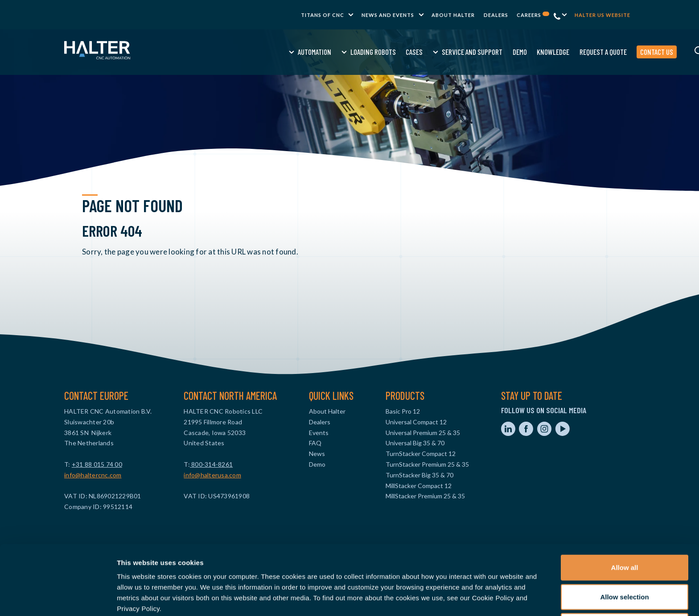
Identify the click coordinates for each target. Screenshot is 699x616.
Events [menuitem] (319, 433)
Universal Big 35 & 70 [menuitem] (415, 443)
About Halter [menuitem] (453, 15)
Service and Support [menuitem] (403, 52)
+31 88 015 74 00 (97, 464)
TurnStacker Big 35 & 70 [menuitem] (419, 475)
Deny (625, 587)
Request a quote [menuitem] (533, 52)
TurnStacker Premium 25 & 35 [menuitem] (427, 464)
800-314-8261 (211, 464)
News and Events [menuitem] (388, 15)
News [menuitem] (317, 454)
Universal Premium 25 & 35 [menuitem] (423, 433)
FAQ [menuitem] (315, 443)
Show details (468, 598)
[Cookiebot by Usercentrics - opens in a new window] (58, 599)
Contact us (587, 52)
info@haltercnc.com (93, 475)
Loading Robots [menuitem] (304, 52)
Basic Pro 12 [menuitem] (403, 411)
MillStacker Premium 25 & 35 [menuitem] (425, 496)
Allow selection (624, 558)
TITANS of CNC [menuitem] (323, 15)
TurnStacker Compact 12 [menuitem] (421, 454)
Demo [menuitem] (450, 52)
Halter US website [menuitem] (602, 15)
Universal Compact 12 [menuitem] (416, 422)
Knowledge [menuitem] (483, 52)
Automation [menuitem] (245, 52)
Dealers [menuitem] (496, 15)
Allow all (625, 528)
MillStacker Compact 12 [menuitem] (419, 486)
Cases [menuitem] (345, 52)
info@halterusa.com (212, 475)
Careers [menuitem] (533, 15)
